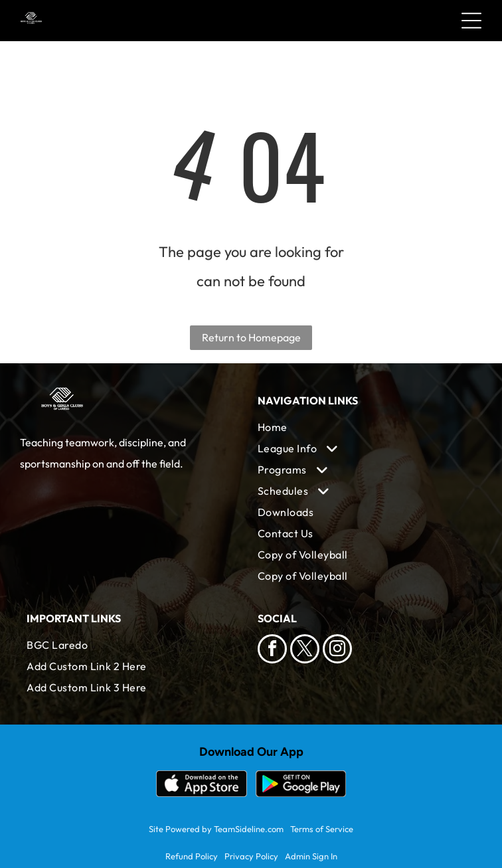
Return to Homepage (251, 337)
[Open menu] (471, 21)
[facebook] (272, 651)
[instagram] (337, 651)
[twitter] (305, 651)
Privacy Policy (251, 856)
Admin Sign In (311, 856)
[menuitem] (367, 427)
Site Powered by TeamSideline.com (216, 829)
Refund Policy (192, 856)
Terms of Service (322, 829)
